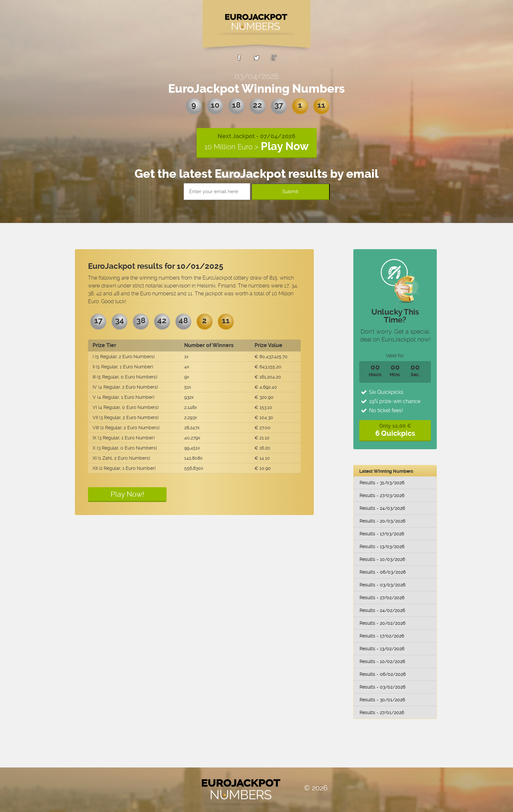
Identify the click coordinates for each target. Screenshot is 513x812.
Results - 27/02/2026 (382, 598)
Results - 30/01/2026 (382, 700)
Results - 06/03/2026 (383, 572)
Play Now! (127, 494)
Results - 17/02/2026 (382, 636)
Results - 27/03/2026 (382, 495)
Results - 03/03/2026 (382, 585)
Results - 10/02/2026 (382, 661)
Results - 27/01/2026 (382, 712)
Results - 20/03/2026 (382, 521)
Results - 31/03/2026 (382, 483)
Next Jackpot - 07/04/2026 (257, 143)
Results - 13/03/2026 (382, 546)
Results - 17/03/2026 (382, 534)
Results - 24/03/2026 (382, 508)
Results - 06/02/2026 (383, 674)
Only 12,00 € (395, 430)
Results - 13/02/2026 (382, 649)
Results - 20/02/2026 (382, 623)
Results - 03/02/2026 (382, 687)
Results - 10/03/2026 (382, 559)
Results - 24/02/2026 (382, 610)
